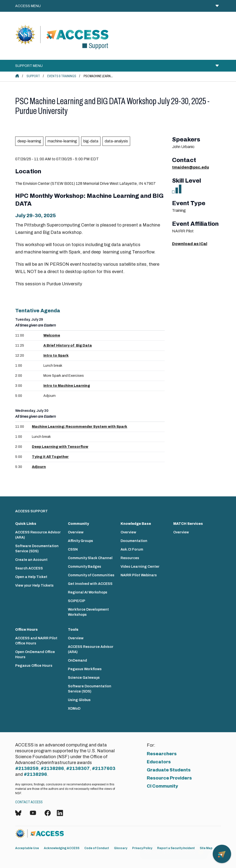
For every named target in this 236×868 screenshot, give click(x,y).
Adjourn (39, 467)
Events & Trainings (62, 76)
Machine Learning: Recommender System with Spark (80, 427)
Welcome (52, 335)
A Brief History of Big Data (68, 346)
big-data (91, 141)
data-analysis (116, 141)
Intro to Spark (56, 356)
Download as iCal (190, 244)
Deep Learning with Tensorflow (60, 447)
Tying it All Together (50, 457)
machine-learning (62, 141)
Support (33, 76)
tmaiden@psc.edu (191, 167)
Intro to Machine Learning (67, 386)
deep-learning (29, 141)
